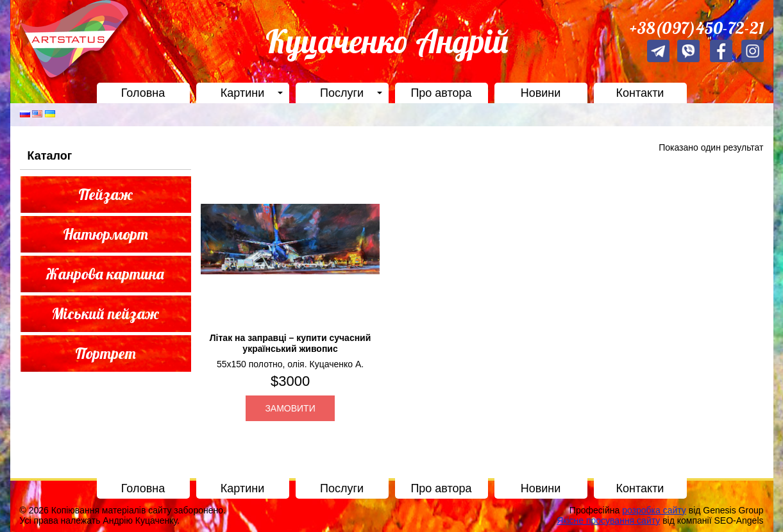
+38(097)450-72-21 (697, 28)
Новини (541, 93)
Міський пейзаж (105, 313)
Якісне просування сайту (608, 520)
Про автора (441, 93)
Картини (242, 93)
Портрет (105, 353)
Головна (143, 93)
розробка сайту (654, 510)
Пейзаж (105, 194)
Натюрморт (105, 234)
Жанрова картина (105, 274)
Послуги (342, 93)
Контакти (640, 93)
